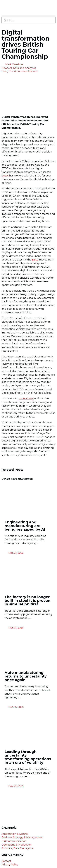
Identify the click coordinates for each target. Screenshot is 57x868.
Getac (5, 176)
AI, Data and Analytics (23, 68)
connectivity (26, 399)
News (5, 68)
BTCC (35, 260)
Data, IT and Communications (20, 72)
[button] (28, 16)
